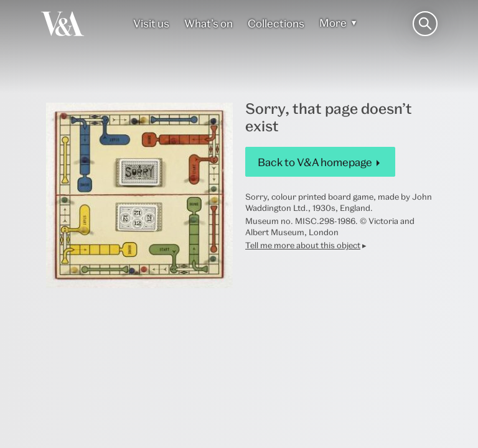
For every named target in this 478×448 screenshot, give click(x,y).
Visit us (151, 23)
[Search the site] (425, 24)
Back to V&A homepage (315, 162)
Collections (276, 23)
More (333, 23)
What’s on (209, 23)
